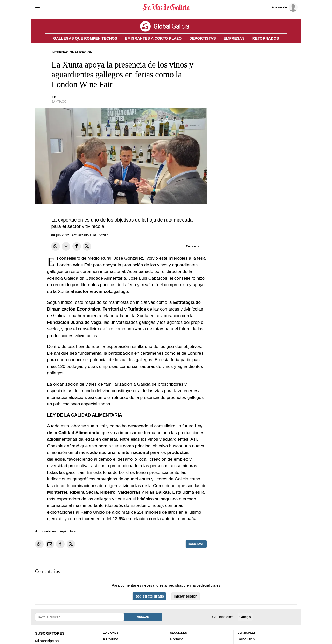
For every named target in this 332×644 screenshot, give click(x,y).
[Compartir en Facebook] (77, 246)
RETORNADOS (266, 38)
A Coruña (110, 639)
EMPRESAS (234, 38)
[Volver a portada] (166, 8)
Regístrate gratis (149, 596)
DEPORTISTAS (203, 38)
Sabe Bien (246, 639)
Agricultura (68, 531)
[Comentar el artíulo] (194, 246)
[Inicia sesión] (284, 7)
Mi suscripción (47, 641)
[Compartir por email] (66, 246)
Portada (177, 639)
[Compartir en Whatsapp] (55, 246)
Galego (245, 617)
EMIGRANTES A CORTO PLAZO (153, 38)
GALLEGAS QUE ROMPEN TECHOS (85, 38)
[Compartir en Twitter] (87, 246)
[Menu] (38, 8)
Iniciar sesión (185, 596)
